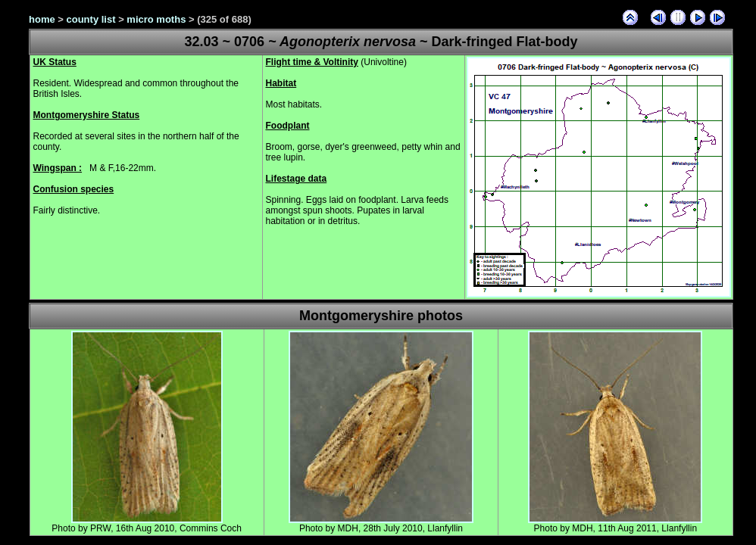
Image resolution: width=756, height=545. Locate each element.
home (42, 19)
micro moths (156, 19)
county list (91, 19)
